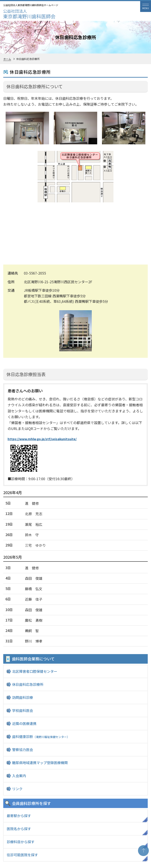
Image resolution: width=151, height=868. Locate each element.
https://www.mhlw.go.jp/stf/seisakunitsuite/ (42, 439)
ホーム (7, 59)
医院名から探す (19, 829)
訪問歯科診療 (23, 697)
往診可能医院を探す (22, 855)
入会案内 (19, 776)
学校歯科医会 (23, 710)
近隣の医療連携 (24, 723)
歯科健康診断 (41, 736)
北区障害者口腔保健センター (35, 671)
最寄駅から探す (19, 816)
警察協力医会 (23, 750)
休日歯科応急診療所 (28, 684)
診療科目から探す (21, 842)
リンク (17, 789)
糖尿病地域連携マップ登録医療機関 (40, 763)
